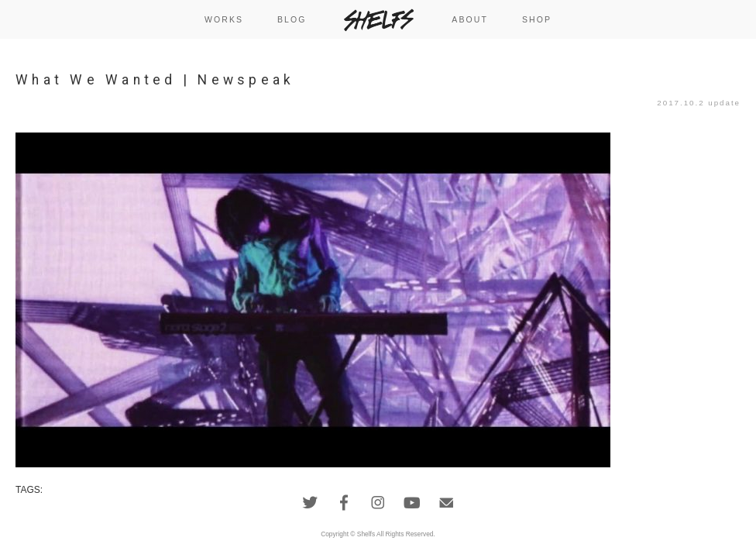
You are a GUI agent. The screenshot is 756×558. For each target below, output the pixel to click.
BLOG (292, 19)
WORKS (224, 19)
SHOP (537, 19)
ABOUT (470, 19)
